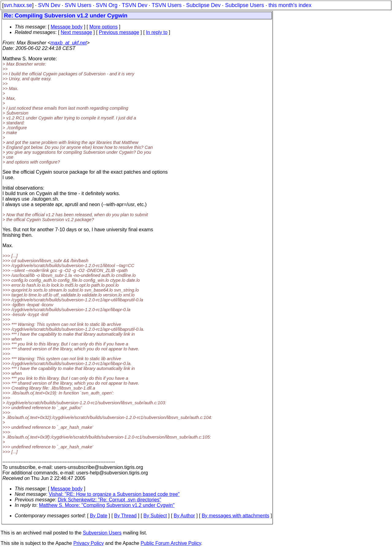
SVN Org (107, 5)
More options (104, 27)
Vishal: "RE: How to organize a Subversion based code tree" (114, 494)
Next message (76, 32)
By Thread (126, 516)
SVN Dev (49, 5)
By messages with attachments (236, 516)
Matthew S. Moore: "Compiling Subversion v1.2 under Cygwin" (107, 505)
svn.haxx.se (18, 5)
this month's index (290, 5)
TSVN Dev (135, 5)
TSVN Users (167, 5)
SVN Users (78, 5)
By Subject (155, 516)
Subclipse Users (245, 5)
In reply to (157, 32)
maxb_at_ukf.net (69, 43)
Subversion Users (102, 533)
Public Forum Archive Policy (171, 543)
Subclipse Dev (203, 5)
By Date (98, 516)
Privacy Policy (89, 543)
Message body (66, 27)
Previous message (119, 32)
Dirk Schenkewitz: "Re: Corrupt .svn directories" (110, 500)
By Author (184, 516)
